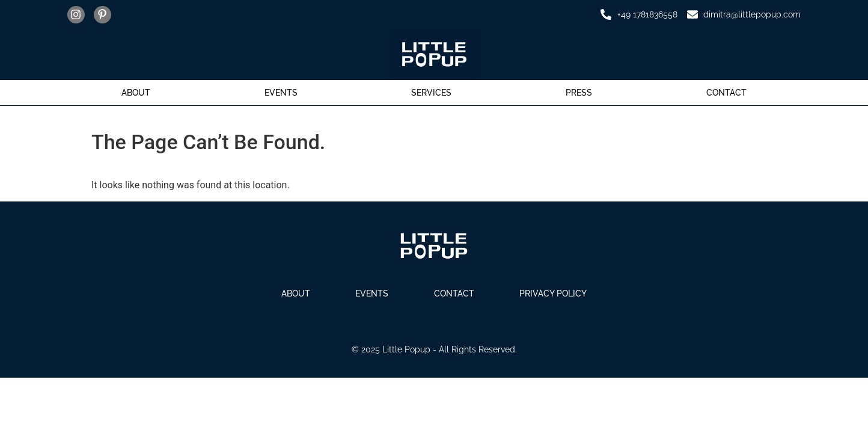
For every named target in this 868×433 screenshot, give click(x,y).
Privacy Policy (557, 293)
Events (281, 93)
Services (431, 93)
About (136, 93)
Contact (726, 93)
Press (579, 93)
